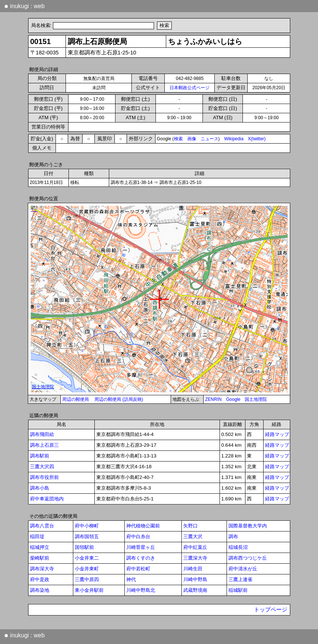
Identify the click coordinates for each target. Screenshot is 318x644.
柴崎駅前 (40, 558)
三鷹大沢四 (42, 467)
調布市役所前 (44, 477)
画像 (192, 139)
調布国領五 (87, 536)
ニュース (210, 139)
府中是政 (40, 579)
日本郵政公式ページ (190, 88)
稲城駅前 (238, 590)
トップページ (271, 610)
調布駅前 (40, 456)
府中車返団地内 (47, 499)
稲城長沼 (238, 547)
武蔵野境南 (195, 590)
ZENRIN (213, 399)
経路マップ (277, 434)
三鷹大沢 (193, 536)
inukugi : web (24, 6)
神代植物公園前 (143, 526)
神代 (131, 579)
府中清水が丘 (243, 569)
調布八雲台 (42, 526)
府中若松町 (138, 569)
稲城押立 (40, 547)
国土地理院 (256, 399)
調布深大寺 (42, 569)
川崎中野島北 (141, 590)
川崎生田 (193, 569)
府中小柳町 (87, 526)
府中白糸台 (138, 536)
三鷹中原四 (87, 579)
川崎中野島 (195, 579)
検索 (178, 139)
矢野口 (190, 526)
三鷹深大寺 (195, 558)
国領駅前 (84, 547)
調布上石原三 (44, 445)
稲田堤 (37, 536)
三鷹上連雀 (240, 579)
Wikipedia (234, 139)
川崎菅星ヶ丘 (141, 547)
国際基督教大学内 (248, 526)
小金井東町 (87, 569)
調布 (233, 536)
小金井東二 (87, 558)
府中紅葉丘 (195, 547)
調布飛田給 (42, 434)
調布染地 (40, 590)
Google (233, 399)
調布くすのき (141, 558)
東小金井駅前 (89, 590)
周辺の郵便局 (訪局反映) (119, 399)
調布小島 (40, 488)
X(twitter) (257, 139)
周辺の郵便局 (76, 399)
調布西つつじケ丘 (248, 558)
